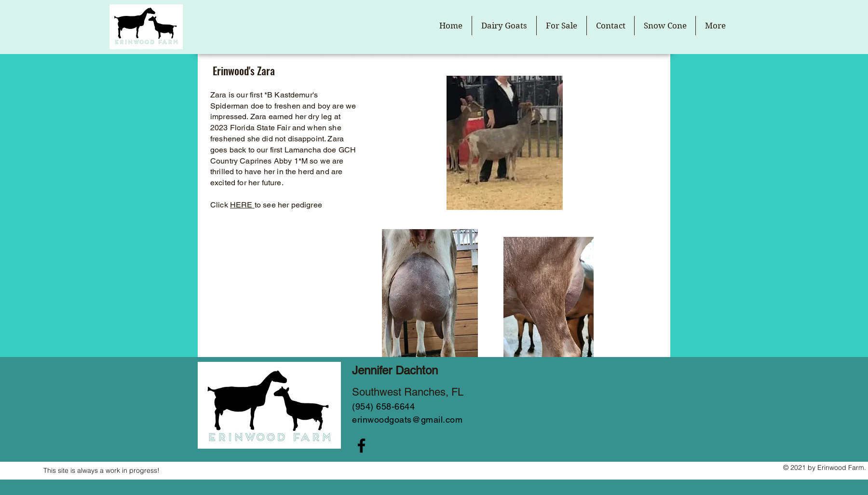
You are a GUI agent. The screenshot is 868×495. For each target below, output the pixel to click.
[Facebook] (361, 446)
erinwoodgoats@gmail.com (407, 419)
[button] (504, 26)
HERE (242, 205)
